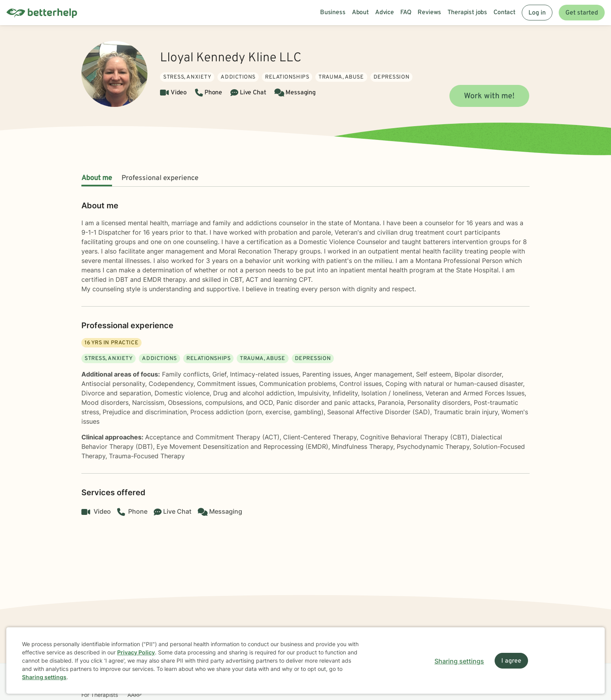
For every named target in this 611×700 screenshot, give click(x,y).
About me (97, 178)
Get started (582, 13)
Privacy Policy (136, 652)
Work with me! (489, 96)
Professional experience (160, 178)
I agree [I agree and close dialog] (511, 661)
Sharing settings (44, 677)
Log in (537, 13)
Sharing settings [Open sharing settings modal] (459, 661)
